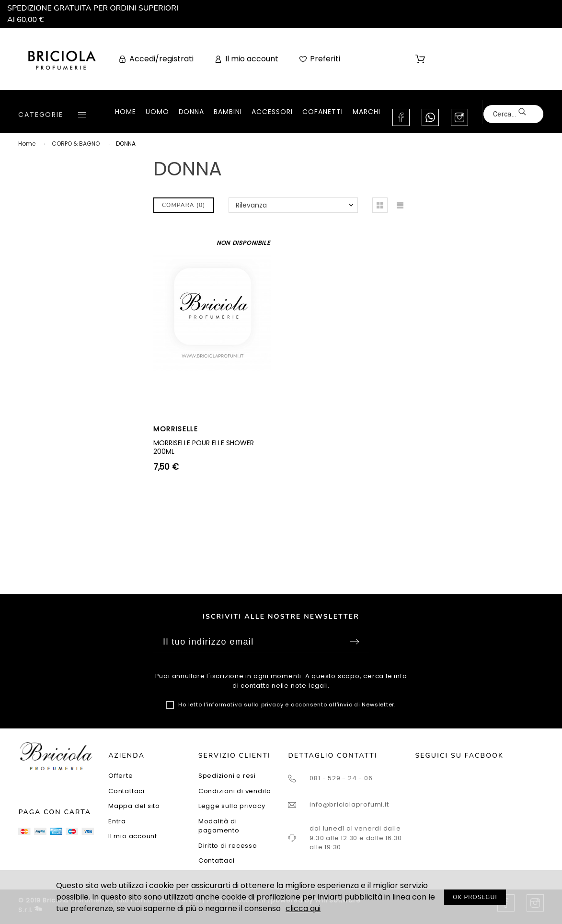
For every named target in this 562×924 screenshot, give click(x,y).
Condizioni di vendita (235, 791)
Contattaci (126, 791)
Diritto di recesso (228, 846)
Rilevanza (251, 205)
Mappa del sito (134, 806)
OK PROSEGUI (475, 897)
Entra (117, 821)
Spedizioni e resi (227, 776)
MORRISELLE (176, 429)
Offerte (120, 776)
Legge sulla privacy (232, 806)
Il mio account (133, 836)
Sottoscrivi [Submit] (355, 642)
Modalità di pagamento (219, 826)
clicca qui (303, 908)
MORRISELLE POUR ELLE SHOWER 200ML (204, 447)
